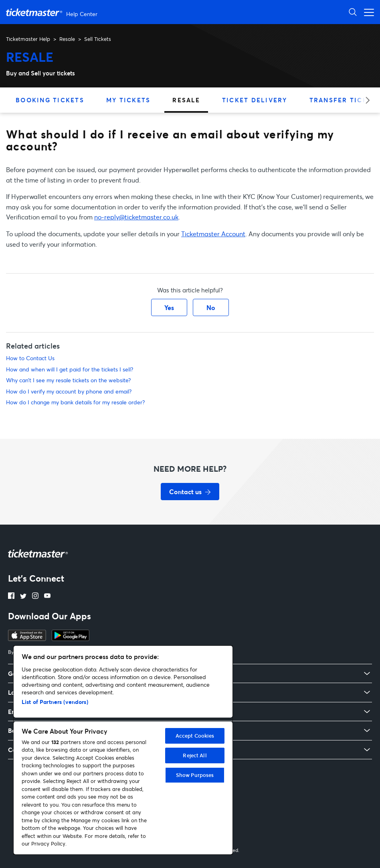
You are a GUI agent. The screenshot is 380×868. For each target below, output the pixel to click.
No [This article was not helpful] (211, 307)
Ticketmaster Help (28, 39)
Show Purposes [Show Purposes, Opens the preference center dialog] (195, 775)
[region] (123, 750)
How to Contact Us (30, 358)
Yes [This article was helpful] (169, 307)
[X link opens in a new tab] (23, 596)
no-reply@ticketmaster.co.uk (136, 217)
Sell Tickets (98, 39)
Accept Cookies (195, 736)
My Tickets (128, 100)
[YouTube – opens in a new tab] (47, 596)
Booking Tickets (50, 100)
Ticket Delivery (255, 100)
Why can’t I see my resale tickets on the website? (68, 380)
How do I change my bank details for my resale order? (75, 402)
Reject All (195, 755)
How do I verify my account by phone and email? (69, 391)
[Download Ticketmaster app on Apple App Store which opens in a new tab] (27, 639)
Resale (67, 39)
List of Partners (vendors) (55, 702)
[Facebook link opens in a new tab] (11, 596)
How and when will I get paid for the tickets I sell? (70, 369)
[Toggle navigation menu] (367, 12)
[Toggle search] (353, 12)
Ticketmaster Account (213, 234)
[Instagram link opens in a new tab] (35, 596)
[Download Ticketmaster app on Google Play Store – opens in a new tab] (71, 639)
